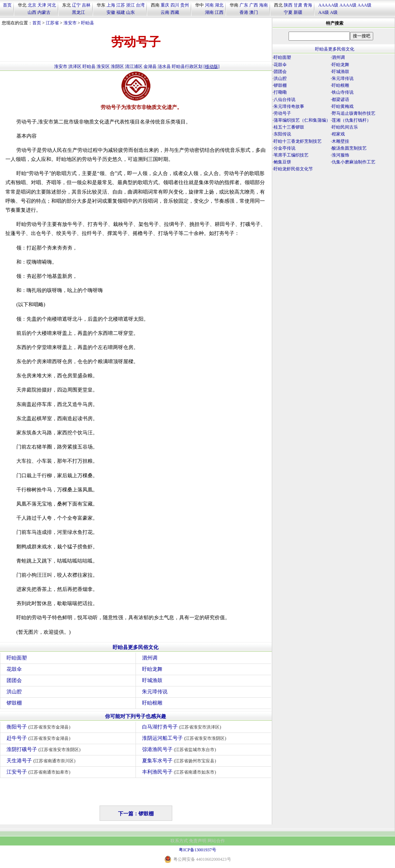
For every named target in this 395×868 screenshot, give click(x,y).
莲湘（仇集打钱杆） (351, 120)
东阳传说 (282, 134)
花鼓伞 (14, 669)
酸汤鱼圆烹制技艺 (349, 148)
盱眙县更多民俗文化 (136, 647)
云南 (165, 12)
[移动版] (211, 66)
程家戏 (338, 134)
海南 (263, 5)
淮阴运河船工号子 (185, 738)
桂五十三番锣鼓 (289, 127)
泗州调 (150, 658)
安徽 (111, 12)
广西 (254, 5)
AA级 (324, 12)
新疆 (298, 12)
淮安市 (70, 23)
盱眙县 (88, 23)
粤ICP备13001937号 (197, 850)
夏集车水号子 (180, 761)
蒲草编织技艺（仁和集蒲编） (302, 120)
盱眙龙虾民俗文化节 (293, 169)
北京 (32, 5)
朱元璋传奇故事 (289, 106)
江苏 (121, 5)
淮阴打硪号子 (45, 749)
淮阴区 (117, 66)
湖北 (219, 5)
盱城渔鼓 (152, 680)
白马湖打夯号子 (183, 727)
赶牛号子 (39, 738)
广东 (244, 5)
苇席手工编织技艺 (291, 155)
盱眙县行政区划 (187, 66)
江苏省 (52, 23)
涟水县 (164, 66)
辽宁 (76, 5)
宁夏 (288, 12)
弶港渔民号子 (180, 749)
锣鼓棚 (14, 703)
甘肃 (298, 5)
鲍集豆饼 (282, 162)
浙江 (130, 5)
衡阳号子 (39, 727)
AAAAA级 (328, 5)
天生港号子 (42, 761)
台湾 (140, 5)
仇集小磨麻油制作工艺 (354, 162)
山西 (32, 12)
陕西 (288, 5)
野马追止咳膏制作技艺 (354, 113)
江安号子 (39, 772)
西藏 (175, 12)
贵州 (185, 5)
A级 (334, 12)
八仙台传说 (285, 100)
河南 (209, 5)
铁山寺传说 (343, 92)
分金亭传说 (285, 148)
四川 (175, 5)
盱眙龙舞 (152, 669)
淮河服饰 (340, 155)
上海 (111, 5)
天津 (42, 5)
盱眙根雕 (152, 703)
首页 (7, 5)
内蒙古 (44, 12)
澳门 (254, 12)
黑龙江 (78, 12)
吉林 (86, 5)
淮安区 (103, 66)
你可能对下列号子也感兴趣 (136, 716)
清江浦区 (134, 66)
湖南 (209, 12)
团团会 (14, 680)
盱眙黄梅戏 (343, 106)
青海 (308, 5)
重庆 (165, 5)
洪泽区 (75, 66)
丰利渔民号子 (180, 772)
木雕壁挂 (340, 141)
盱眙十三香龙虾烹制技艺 (298, 141)
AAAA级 (348, 5)
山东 (130, 12)
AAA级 (364, 5)
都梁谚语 (340, 100)
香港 (244, 12)
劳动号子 (282, 113)
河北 (52, 5)
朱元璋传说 (155, 692)
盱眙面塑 (17, 658)
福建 (121, 12)
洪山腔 (14, 692)
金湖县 (150, 66)
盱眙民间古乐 (345, 127)
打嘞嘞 (280, 92)
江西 (219, 12)
